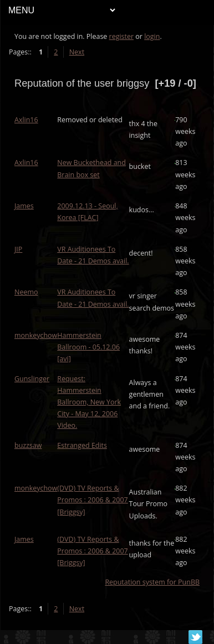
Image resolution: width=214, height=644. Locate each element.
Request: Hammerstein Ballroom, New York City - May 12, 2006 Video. (89, 402)
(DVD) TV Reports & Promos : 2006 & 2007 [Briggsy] (92, 500)
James (24, 206)
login (152, 36)
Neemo (26, 292)
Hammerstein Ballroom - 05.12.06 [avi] (88, 347)
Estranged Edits (82, 445)
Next (77, 52)
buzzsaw (28, 445)
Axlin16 (26, 120)
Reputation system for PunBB (152, 582)
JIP (18, 249)
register (122, 36)
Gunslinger (32, 379)
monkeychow (36, 335)
